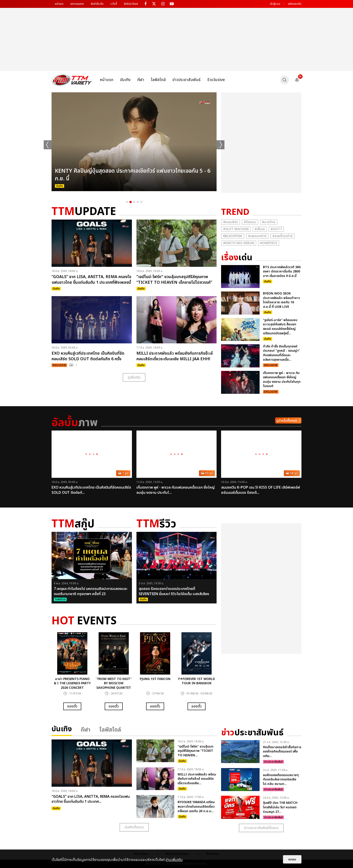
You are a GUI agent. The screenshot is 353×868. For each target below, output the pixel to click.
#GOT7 (276, 229)
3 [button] (134, 202)
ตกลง (292, 859)
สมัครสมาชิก (295, 4)
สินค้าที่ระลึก (97, 4)
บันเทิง (125, 80)
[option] (134, 142)
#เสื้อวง (260, 229)
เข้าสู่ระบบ (275, 4)
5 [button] (141, 202)
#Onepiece (269, 243)
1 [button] (127, 202)
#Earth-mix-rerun (239, 243)
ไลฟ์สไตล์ (158, 80)
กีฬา (141, 80)
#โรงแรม (250, 222)
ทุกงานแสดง (77, 4)
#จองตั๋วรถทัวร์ (283, 236)
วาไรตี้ (114, 4)
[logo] (72, 80)
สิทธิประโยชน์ (131, 4)
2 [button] (131, 202)
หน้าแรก (59, 4)
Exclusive (216, 80)
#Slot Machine (236, 229)
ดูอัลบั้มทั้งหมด (287, 421)
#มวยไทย (269, 222)
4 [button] (138, 202)
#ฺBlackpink (233, 236)
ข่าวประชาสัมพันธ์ (187, 80)
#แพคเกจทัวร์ (257, 236)
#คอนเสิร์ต (231, 222)
